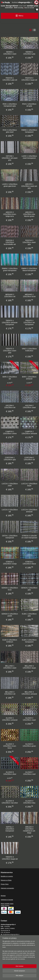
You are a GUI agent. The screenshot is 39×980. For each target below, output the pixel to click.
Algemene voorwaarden (7, 888)
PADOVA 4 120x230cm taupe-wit (29, 79)
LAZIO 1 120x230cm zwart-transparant (29, 157)
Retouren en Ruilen (6, 880)
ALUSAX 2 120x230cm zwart (29, 719)
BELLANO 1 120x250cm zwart (10, 667)
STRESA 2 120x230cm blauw (29, 563)
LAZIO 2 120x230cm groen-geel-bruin (10, 185)
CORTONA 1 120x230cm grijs (10, 459)
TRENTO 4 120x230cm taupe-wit (10, 858)
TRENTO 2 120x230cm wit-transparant (29, 323)
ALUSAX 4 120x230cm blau (29, 802)
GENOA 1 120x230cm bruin (10, 589)
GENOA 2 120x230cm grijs (29, 589)
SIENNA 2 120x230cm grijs (29, 53)
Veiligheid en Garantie (7, 900)
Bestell (3, 876)
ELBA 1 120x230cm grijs (29, 615)
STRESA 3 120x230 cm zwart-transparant (29, 537)
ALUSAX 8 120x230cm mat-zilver (10, 802)
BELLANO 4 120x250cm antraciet (29, 693)
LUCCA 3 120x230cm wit (10, 511)
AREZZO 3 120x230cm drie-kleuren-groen (29, 214)
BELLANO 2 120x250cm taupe (29, 667)
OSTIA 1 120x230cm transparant (10, 537)
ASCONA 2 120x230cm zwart (29, 407)
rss (31, 973)
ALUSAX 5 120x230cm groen (29, 745)
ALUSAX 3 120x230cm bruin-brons (10, 746)
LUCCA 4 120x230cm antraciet (29, 511)
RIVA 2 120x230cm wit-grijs (29, 105)
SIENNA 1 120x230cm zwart (10, 53)
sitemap (27, 973)
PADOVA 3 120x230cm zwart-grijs (29, 242)
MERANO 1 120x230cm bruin (29, 296)
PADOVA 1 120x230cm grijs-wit (10, 79)
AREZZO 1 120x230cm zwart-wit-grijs (29, 186)
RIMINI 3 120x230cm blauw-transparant (29, 269)
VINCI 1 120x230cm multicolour (29, 350)
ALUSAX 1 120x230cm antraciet (10, 719)
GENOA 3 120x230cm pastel (10, 615)
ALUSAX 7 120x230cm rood (29, 773)
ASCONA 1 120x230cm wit (10, 407)
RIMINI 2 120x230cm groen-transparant (10, 269)
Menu (19, 16)
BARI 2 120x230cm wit (10, 378)
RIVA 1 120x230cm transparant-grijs (10, 105)
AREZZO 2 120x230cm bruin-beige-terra (10, 214)
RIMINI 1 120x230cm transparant (29, 131)
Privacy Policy (5, 884)
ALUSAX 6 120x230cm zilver (10, 773)
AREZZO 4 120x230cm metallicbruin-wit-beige (29, 830)
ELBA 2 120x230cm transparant (29, 641)
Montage (3, 896)
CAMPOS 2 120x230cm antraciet (29, 433)
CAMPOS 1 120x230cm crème (10, 433)
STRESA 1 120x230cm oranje (10, 563)
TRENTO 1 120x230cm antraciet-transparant (10, 323)
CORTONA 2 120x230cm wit (29, 459)
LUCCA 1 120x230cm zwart (10, 485)
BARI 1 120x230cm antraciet (29, 378)
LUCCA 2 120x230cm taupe (29, 485)
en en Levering (9, 876)
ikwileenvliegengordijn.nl (10, 942)
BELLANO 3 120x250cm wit (10, 693)
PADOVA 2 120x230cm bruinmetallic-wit (10, 242)
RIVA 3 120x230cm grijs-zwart (10, 131)
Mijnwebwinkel (26, 976)
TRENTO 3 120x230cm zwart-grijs (10, 351)
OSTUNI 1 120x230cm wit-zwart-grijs (10, 158)
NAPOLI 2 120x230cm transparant (10, 829)
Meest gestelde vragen (7, 904)
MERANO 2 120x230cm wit (10, 296)
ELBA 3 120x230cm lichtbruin (10, 641)
